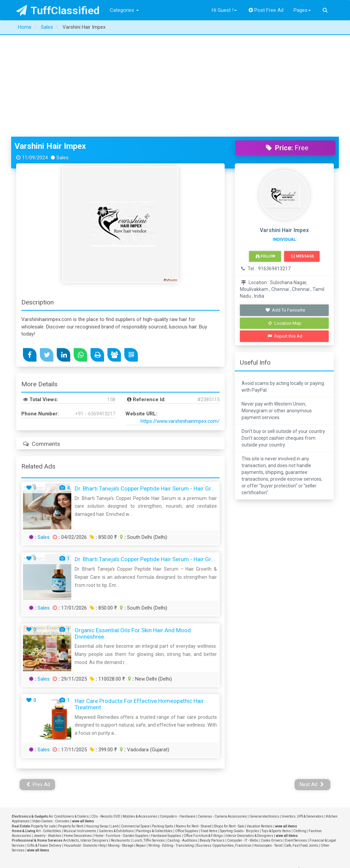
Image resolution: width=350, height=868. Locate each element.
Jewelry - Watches (47, 734)
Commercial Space (135, 725)
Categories (124, 10)
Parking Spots (163, 725)
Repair (141, 744)
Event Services (296, 739)
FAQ (66, 809)
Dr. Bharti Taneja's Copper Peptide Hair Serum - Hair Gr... (145, 387)
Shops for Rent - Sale (229, 725)
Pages (302, 10)
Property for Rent (71, 725)
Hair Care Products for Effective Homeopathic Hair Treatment (139, 603)
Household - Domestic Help (85, 744)
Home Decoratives (78, 734)
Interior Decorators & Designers (249, 734)
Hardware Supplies (166, 734)
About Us (66, 787)
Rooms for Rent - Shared (194, 725)
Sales (44, 436)
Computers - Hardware (178, 715)
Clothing (300, 729)
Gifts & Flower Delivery (44, 744)
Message (303, 155)
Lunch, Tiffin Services (149, 739)
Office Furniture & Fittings (203, 734)
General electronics (264, 715)
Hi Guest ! (224, 10)
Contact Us (66, 780)
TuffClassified (58, 10)
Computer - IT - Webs (243, 739)
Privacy (66, 794)
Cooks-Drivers (272, 739)
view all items (83, 720)
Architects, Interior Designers (86, 739)
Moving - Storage (121, 744)
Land (115, 725)
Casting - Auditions (182, 739)
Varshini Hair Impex (50, 45)
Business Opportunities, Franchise (224, 744)
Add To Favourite (285, 209)
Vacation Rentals (260, 725)
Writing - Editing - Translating (171, 744)
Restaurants (120, 739)
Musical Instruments (80, 729)
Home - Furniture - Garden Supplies (121, 734)
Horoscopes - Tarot (268, 744)
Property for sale (43, 725)
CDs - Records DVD (106, 715)
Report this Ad (285, 235)
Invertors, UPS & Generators (303, 715)
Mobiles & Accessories (140, 715)
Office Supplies (187, 729)
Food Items (209, 729)
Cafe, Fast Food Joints (301, 744)
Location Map (285, 222)
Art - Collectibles (48, 729)
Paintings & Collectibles (154, 729)
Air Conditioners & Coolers (69, 715)
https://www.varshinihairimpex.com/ (180, 320)
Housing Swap (97, 725)
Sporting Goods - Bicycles (240, 729)
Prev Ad (38, 683)
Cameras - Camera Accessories (222, 715)
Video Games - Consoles (51, 720)
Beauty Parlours (212, 739)
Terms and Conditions (66, 801)
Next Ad (312, 683)
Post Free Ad (266, 10)
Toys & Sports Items (276, 729)
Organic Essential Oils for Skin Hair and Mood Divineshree (133, 532)
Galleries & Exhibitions (116, 729)
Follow (266, 155)
